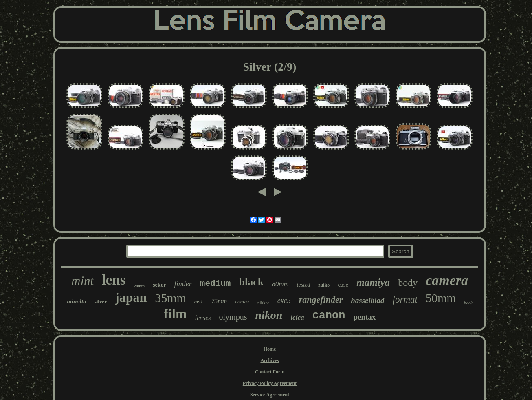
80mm (280, 284)
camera (447, 280)
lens (114, 280)
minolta (77, 301)
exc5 (284, 301)
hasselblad (367, 300)
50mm (441, 298)
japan (131, 297)
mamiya (373, 282)
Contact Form (270, 372)
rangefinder (321, 299)
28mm (139, 286)
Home (270, 349)
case (343, 285)
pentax (364, 317)
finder (183, 284)
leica (297, 317)
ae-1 (199, 302)
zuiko (324, 285)
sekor (159, 285)
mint (82, 281)
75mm (219, 301)
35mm (170, 298)
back (468, 303)
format (405, 299)
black (251, 282)
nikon (269, 315)
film (175, 314)
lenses (203, 318)
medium (215, 284)
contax (242, 302)
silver (101, 302)
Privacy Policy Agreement (270, 383)
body (408, 283)
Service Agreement (270, 395)
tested (304, 285)
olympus (233, 317)
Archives (269, 360)
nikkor (263, 303)
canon (329, 316)
